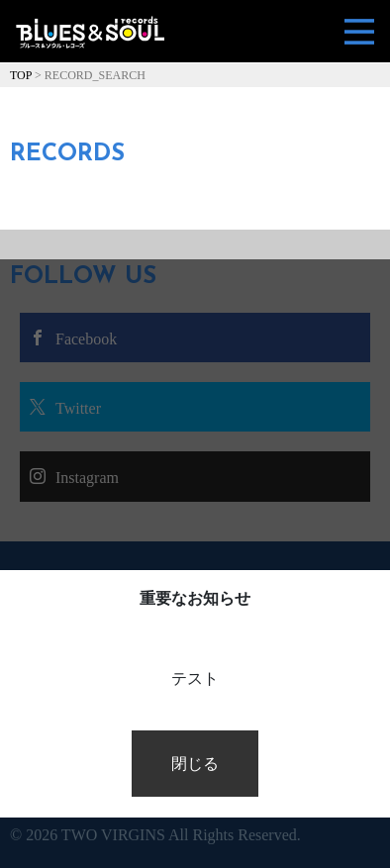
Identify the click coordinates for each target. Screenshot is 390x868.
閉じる (195, 764)
